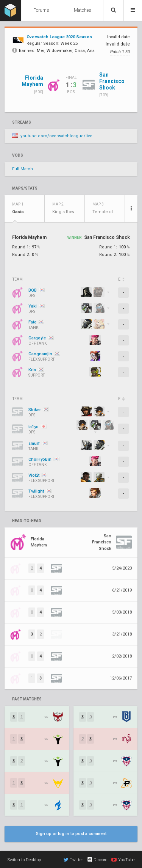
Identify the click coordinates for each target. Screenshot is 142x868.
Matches (83, 10)
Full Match (23, 169)
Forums (41, 10)
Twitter (73, 860)
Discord (97, 860)
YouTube (123, 860)
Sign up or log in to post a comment (71, 834)
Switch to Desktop (24, 860)
